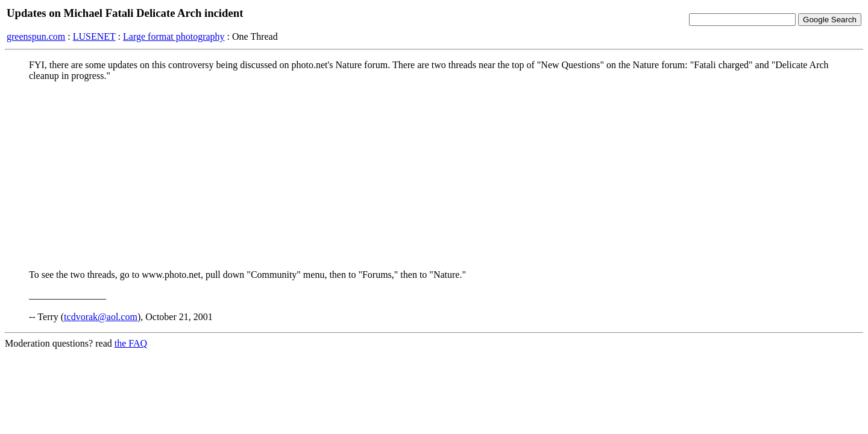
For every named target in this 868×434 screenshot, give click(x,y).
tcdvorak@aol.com (101, 317)
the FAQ (131, 343)
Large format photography (174, 36)
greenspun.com (36, 36)
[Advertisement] (434, 175)
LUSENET (94, 36)
